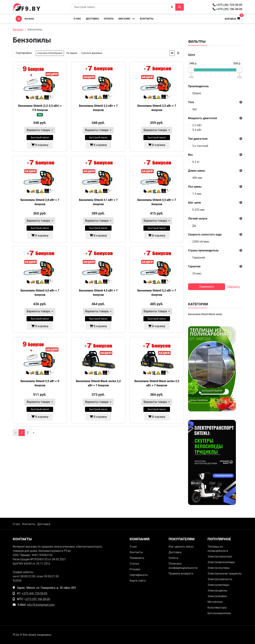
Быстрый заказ (40, 137)
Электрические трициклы (225, 574)
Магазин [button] (127, 19)
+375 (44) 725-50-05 (227, 5)
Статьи (134, 564)
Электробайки (217, 596)
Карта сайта (138, 581)
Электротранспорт (220, 556)
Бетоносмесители (219, 613)
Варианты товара (39, 130)
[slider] (191, 70)
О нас (77, 19)
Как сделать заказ (181, 547)
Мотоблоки (215, 602)
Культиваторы (217, 608)
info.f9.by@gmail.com (41, 605)
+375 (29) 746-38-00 (227, 9)
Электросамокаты (220, 579)
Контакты (147, 19)
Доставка (92, 19)
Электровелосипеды (221, 562)
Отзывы (135, 569)
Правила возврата (181, 574)
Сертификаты (139, 575)
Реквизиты (137, 558)
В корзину (40, 145)
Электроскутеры (219, 568)
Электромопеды (218, 585)
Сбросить (234, 287)
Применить (207, 287)
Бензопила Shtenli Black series (205, 314)
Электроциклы (217, 591)
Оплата (109, 19)
